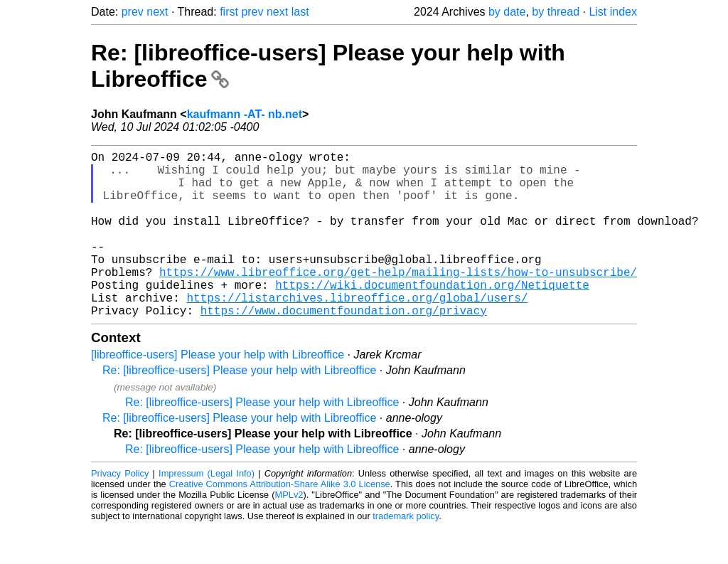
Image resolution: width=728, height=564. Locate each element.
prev (133, 12)
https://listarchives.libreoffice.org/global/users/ (357, 331)
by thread (556, 12)
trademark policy (406, 553)
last (300, 12)
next (157, 12)
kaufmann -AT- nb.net (245, 114)
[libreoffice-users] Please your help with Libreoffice (218, 392)
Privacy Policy (120, 510)
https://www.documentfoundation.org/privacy (344, 347)
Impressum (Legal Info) (207, 510)
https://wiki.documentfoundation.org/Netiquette (432, 316)
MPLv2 (289, 532)
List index (613, 12)
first (229, 12)
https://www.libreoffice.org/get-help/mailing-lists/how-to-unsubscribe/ (398, 300)
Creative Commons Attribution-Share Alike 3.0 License (280, 521)
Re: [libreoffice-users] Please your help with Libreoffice (239, 407)
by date (507, 12)
